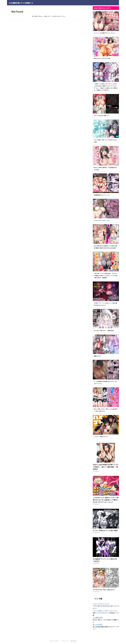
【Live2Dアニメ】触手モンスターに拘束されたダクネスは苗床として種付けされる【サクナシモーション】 (106, 497)
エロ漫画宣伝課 (97, 611)
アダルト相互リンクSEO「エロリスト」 (104, 604)
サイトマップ (65, 634)
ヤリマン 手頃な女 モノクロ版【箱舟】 (103, 527)
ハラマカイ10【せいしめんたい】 (102, 583)
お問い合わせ (74, 634)
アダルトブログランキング (100, 597)
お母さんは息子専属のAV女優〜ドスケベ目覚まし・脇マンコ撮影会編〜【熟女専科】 (106, 465)
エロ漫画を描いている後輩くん (21, 3)
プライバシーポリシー (55, 634)
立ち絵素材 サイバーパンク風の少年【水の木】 (106, 555)
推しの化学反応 (97, 618)
